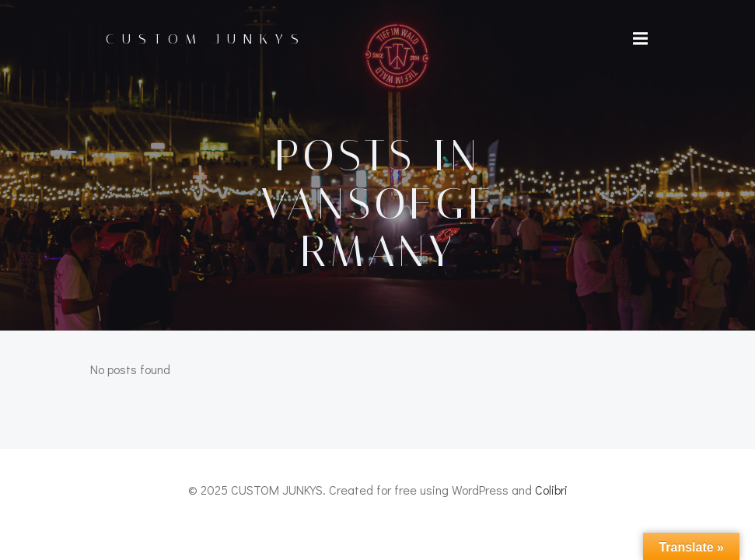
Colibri (551, 490)
